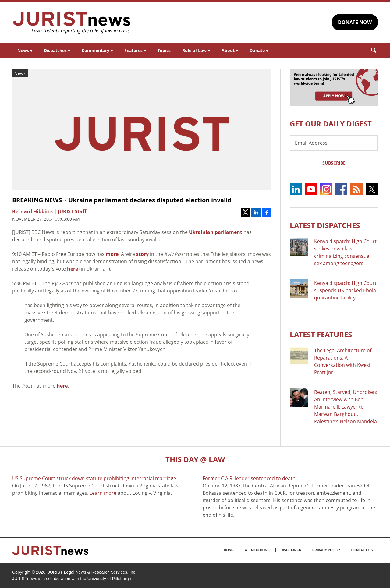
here (73, 269)
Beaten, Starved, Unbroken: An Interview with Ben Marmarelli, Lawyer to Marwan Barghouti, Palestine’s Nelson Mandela (346, 407)
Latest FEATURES (321, 334)
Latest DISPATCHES (325, 225)
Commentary (97, 50)
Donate (259, 50)
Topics (164, 50)
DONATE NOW (355, 22)
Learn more (103, 493)
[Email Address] (334, 143)
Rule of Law (196, 50)
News (25, 50)
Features (135, 50)
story (142, 254)
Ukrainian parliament (216, 232)
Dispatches (57, 50)
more (112, 254)
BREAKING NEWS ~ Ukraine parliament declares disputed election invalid (122, 200)
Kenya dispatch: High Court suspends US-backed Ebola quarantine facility (345, 290)
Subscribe (334, 163)
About (230, 50)
